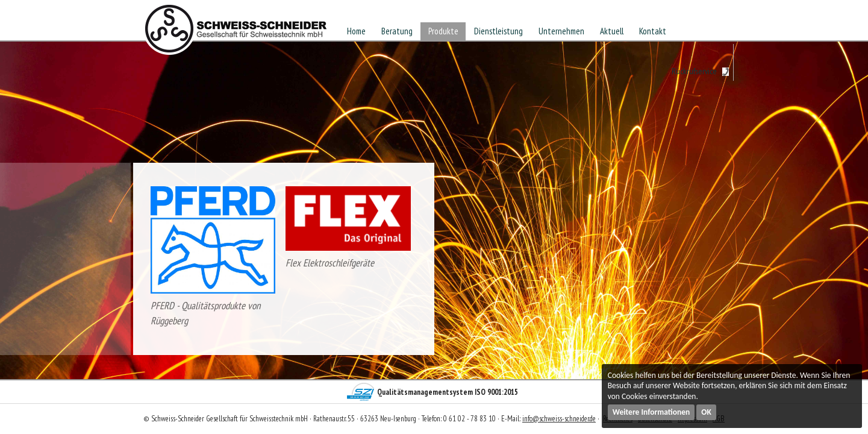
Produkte (443, 31)
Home (356, 31)
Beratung (397, 31)
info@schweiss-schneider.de (559, 419)
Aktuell (612, 31)
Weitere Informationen (651, 412)
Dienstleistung (498, 31)
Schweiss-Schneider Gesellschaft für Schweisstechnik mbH (236, 33)
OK (706, 412)
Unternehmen (561, 31)
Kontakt (653, 31)
